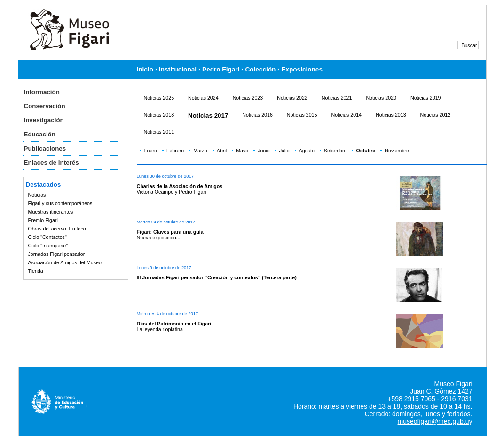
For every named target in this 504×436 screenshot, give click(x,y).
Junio (264, 151)
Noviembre (397, 151)
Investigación (44, 120)
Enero (150, 151)
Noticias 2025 (159, 98)
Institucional (178, 69)
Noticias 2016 (257, 115)
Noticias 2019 (426, 98)
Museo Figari (453, 384)
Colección (260, 69)
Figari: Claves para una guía (170, 232)
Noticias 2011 (159, 132)
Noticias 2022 (292, 98)
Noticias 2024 (203, 98)
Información (42, 92)
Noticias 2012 (436, 115)
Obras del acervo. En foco (57, 229)
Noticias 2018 (159, 115)
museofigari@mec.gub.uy (435, 421)
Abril (222, 151)
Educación (40, 134)
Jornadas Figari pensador (57, 254)
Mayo (242, 151)
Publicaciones (45, 148)
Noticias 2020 (381, 98)
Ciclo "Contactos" (47, 237)
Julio (284, 151)
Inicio (145, 69)
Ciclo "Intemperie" (48, 246)
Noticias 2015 (302, 115)
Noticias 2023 (248, 98)
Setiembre (335, 151)
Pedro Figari (221, 69)
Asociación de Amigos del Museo (65, 262)
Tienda (36, 271)
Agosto (307, 151)
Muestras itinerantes (51, 212)
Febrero (175, 151)
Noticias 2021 (337, 98)
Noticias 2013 (391, 115)
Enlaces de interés (51, 163)
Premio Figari (43, 220)
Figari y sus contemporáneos (60, 203)
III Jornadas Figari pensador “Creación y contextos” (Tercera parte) (217, 277)
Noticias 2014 (346, 115)
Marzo (200, 151)
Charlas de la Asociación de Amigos (180, 186)
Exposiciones (302, 69)
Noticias (37, 195)
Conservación (45, 106)
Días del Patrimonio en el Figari (174, 324)
